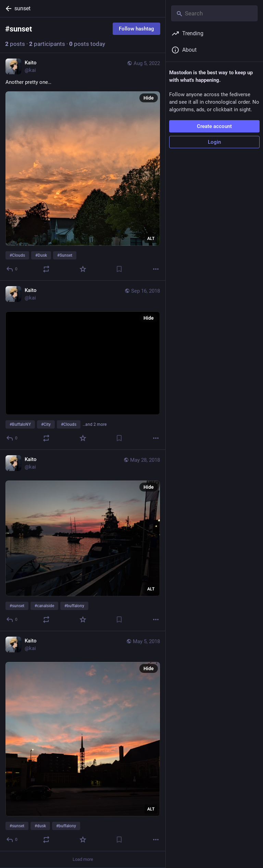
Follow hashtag (136, 29)
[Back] (7, 9)
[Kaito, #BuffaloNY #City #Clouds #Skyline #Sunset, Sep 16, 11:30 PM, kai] (83, 365)
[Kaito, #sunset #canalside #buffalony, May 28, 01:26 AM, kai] (83, 540)
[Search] (214, 13)
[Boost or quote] (46, 269)
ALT (151, 239)
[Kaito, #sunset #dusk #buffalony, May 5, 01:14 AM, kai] (83, 741)
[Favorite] (83, 269)
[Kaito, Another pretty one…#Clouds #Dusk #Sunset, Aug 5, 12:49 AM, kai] (83, 167)
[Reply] (12, 269)
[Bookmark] (119, 269)
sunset (22, 8)
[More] (156, 269)
